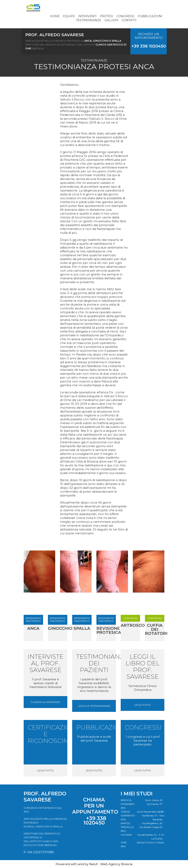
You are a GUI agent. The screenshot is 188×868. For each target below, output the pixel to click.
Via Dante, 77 (155, 804)
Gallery (111, 20)
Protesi (107, 16)
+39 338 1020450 (149, 46)
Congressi (125, 16)
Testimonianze (89, 20)
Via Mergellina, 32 (152, 823)
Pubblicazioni (150, 16)
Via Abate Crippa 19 (151, 827)
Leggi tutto (143, 705)
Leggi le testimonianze (94, 706)
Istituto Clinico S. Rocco (150, 842)
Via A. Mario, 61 (154, 800)
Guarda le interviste (45, 702)
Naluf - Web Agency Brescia (111, 864)
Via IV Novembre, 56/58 (150, 812)
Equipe (69, 16)
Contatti (129, 20)
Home (55, 16)
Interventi (87, 16)
